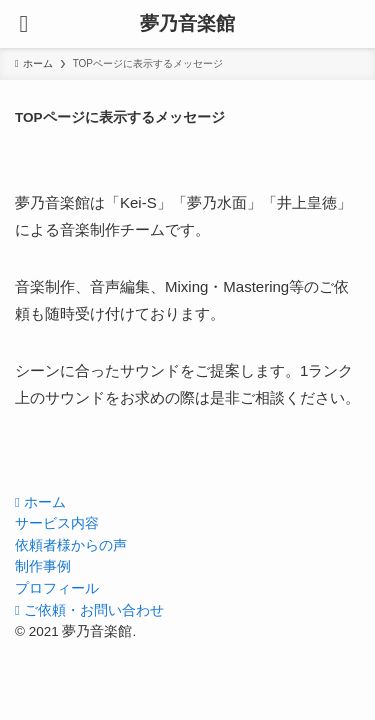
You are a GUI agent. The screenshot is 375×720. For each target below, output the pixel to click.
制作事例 (43, 566)
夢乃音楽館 (187, 24)
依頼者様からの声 (71, 545)
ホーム (40, 502)
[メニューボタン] (24, 24)
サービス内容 (57, 523)
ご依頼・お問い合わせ (89, 610)
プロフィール (57, 588)
